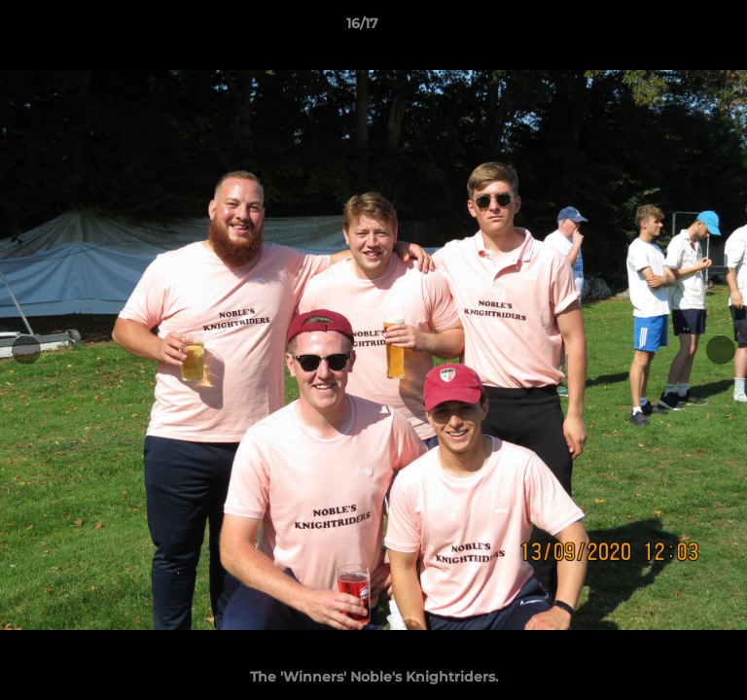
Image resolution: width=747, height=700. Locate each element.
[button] (677, 28)
